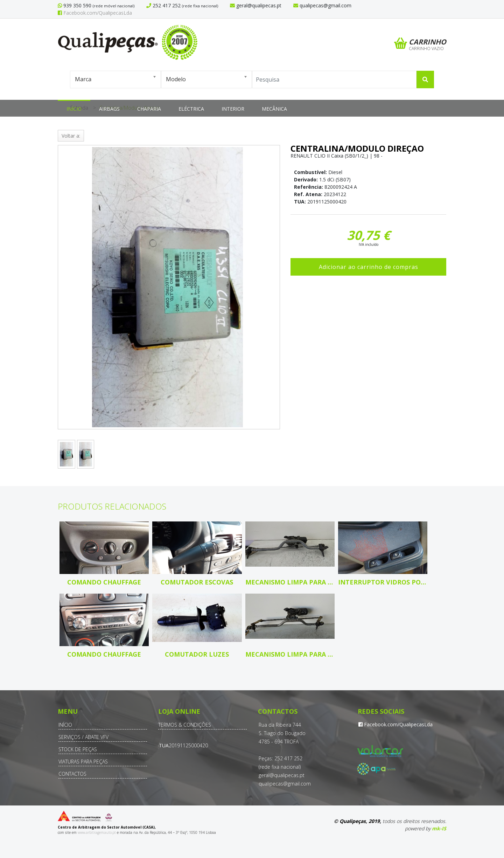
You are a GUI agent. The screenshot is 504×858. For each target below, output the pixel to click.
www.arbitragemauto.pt (97, 832)
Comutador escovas (197, 582)
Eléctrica (191, 109)
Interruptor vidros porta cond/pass (383, 582)
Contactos (72, 774)
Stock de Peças (78, 749)
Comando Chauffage (104, 582)
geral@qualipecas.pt (282, 775)
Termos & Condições (185, 725)
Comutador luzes (197, 654)
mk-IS (439, 828)
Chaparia (149, 109)
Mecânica (274, 109)
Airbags (109, 109)
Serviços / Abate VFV (83, 737)
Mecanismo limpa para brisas (290, 582)
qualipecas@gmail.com (285, 784)
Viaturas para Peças (83, 762)
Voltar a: (71, 136)
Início (74, 109)
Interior (233, 109)
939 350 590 (77, 5)
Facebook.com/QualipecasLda (95, 13)
